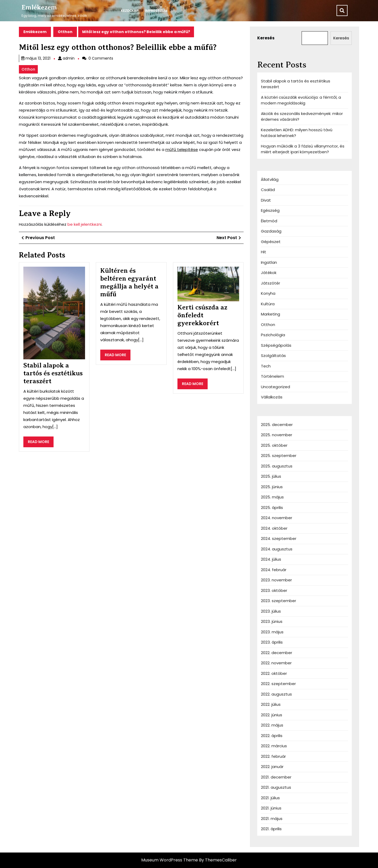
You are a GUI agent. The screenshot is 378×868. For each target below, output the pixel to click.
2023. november (276, 580)
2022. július (271, 704)
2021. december (276, 777)
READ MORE (41, 443)
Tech (266, 366)
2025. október (274, 445)
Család (268, 190)
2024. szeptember (279, 538)
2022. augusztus (276, 694)
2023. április (272, 642)
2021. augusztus (276, 787)
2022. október (274, 673)
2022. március (274, 746)
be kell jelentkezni (85, 224)
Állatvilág (270, 179)
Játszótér (271, 283)
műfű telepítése (182, 149)
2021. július (270, 798)
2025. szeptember (279, 456)
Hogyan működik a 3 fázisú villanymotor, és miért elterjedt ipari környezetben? (303, 149)
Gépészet (271, 242)
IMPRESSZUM (156, 11)
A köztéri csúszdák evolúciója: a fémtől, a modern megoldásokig (301, 100)
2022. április (272, 736)
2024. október (274, 528)
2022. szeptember (278, 684)
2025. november (277, 435)
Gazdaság (271, 231)
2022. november (276, 663)
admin (69, 58)
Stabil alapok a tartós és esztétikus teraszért (53, 373)
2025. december (277, 425)
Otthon (65, 32)
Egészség (270, 210)
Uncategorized (275, 387)
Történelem (272, 376)
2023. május (272, 632)
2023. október (274, 590)
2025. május (272, 497)
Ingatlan (269, 262)
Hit (264, 252)
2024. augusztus (277, 549)
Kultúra (268, 304)
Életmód (269, 221)
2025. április (272, 507)
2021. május (272, 819)
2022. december (277, 653)
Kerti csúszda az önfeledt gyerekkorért (202, 315)
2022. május (272, 725)
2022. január (272, 767)
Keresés (266, 38)
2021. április (271, 829)
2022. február (273, 756)
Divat (266, 200)
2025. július (271, 476)
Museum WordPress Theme (170, 860)
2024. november (277, 518)
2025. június (272, 487)
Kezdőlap (130, 11)
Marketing (271, 314)
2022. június (272, 715)
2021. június (271, 808)
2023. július (271, 611)
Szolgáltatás (273, 356)
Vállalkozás (272, 397)
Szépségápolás (276, 345)
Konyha (268, 293)
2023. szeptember (279, 601)
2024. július (271, 559)
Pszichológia (273, 335)
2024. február (274, 570)
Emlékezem (39, 7)
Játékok (269, 273)
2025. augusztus (277, 466)
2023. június (272, 621)
